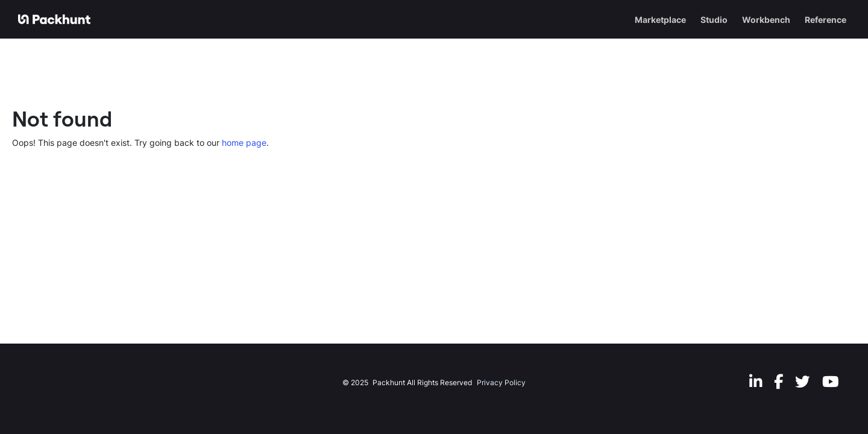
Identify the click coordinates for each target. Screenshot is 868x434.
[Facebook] (778, 381)
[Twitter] (803, 381)
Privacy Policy (501, 382)
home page (244, 143)
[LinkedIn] (756, 381)
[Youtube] (831, 381)
